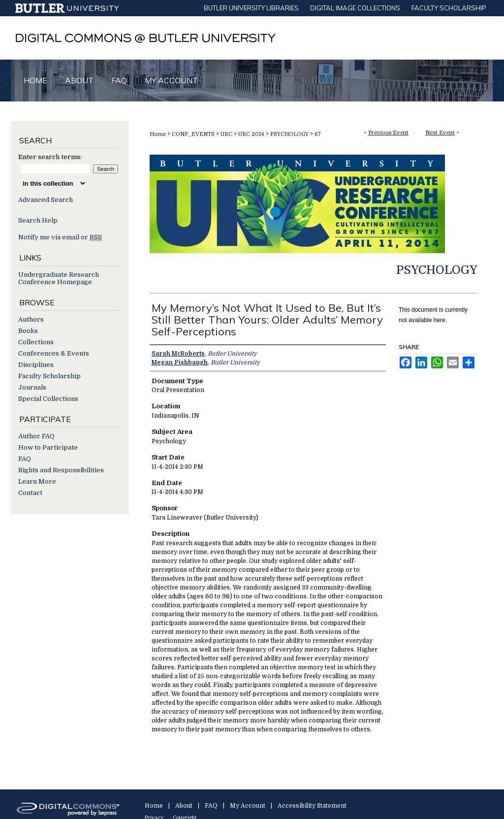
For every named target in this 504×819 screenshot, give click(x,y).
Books (28, 331)
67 (318, 134)
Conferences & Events (54, 353)
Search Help (38, 220)
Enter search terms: (50, 157)
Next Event (440, 133)
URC (227, 134)
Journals (32, 387)
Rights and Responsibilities (61, 470)
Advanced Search (46, 200)
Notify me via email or (60, 237)
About (184, 806)
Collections (36, 342)
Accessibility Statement (312, 806)
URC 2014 (252, 134)
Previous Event (388, 133)
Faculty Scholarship (49, 376)
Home (158, 134)
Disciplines (36, 365)
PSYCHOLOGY (290, 134)
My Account (248, 806)
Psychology (437, 270)
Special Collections (48, 399)
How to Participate (48, 447)
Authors (31, 319)
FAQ (25, 459)
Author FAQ (36, 436)
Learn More (37, 481)
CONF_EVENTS (194, 134)
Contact (30, 493)
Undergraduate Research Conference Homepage (59, 278)
